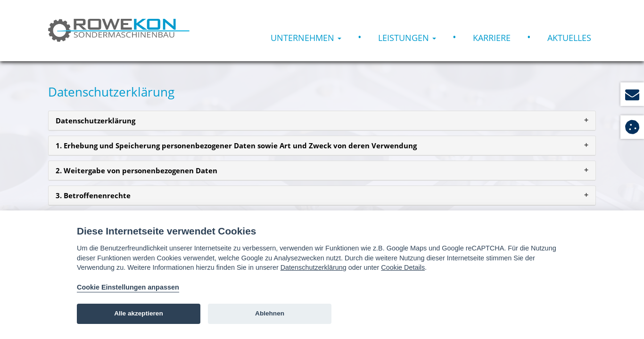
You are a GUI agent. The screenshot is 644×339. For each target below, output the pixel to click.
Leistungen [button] (407, 38)
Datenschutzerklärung (314, 267)
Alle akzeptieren (139, 313)
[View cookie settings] (632, 127)
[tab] (322, 121)
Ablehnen (270, 313)
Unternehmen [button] (306, 38)
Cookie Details (403, 267)
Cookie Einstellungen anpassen (128, 287)
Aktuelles (569, 38)
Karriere (492, 38)
